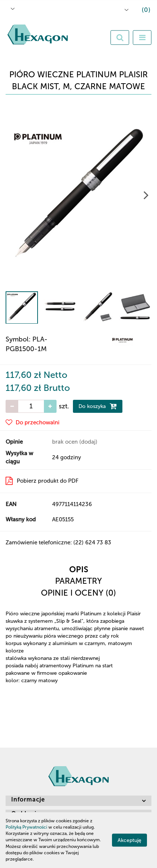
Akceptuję (129, 840)
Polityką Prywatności (26, 827)
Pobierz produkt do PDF (42, 481)
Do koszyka (98, 406)
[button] (140, 11)
